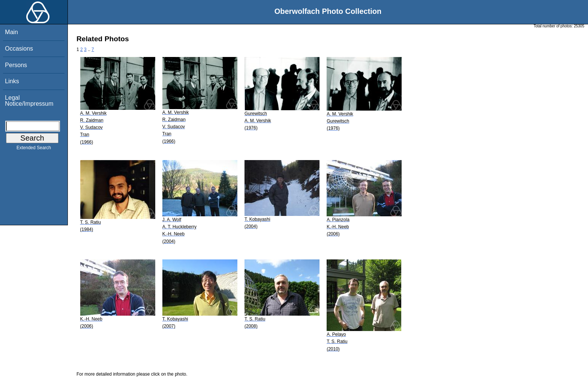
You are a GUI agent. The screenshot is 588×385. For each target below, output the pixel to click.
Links (12, 81)
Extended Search (34, 149)
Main (11, 32)
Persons (16, 65)
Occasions (19, 49)
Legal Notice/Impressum (29, 101)
